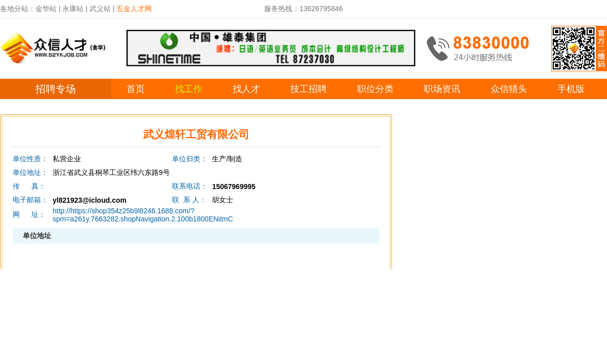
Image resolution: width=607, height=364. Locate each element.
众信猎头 (509, 89)
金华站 (46, 9)
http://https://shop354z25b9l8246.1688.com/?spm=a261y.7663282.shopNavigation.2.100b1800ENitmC (143, 215)
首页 (136, 89)
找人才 (246, 89)
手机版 (571, 89)
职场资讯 (442, 89)
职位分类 (375, 89)
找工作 (189, 89)
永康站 (73, 9)
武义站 (100, 9)
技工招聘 (309, 89)
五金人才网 (134, 9)
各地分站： (18, 9)
